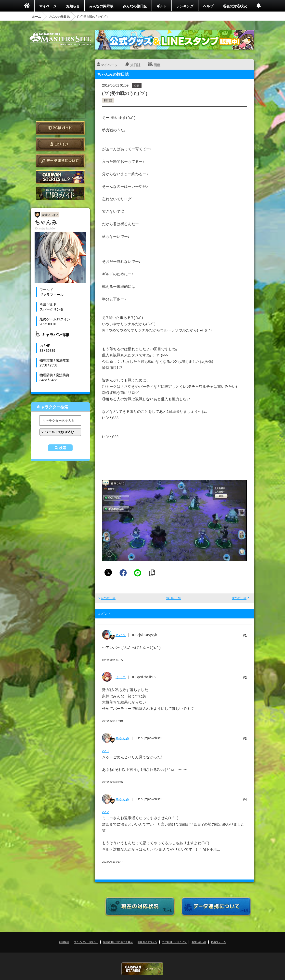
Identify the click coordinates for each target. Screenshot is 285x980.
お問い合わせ (199, 942)
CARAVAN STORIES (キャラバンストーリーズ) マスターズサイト (60, 39)
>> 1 (106, 751)
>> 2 (106, 812)
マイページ (48, 6)
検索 (63, 448)
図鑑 (157, 65)
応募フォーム (219, 942)
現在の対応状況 (235, 6)
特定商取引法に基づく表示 (118, 942)
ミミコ (121, 677)
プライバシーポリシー (86, 942)
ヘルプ (208, 6)
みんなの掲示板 (101, 6)
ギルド (162, 6)
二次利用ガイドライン (174, 942)
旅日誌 (135, 65)
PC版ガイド (60, 128)
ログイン (60, 144)
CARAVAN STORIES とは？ (60, 177)
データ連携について (60, 161)
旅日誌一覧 (174, 598)
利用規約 (64, 942)
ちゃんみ (122, 738)
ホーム (37, 16)
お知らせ (73, 6)
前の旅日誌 (108, 598)
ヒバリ (121, 635)
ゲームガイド (60, 194)
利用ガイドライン (147, 942)
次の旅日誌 (239, 598)
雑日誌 (108, 100)
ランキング (185, 6)
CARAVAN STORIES (142, 969)
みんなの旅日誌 (135, 6)
